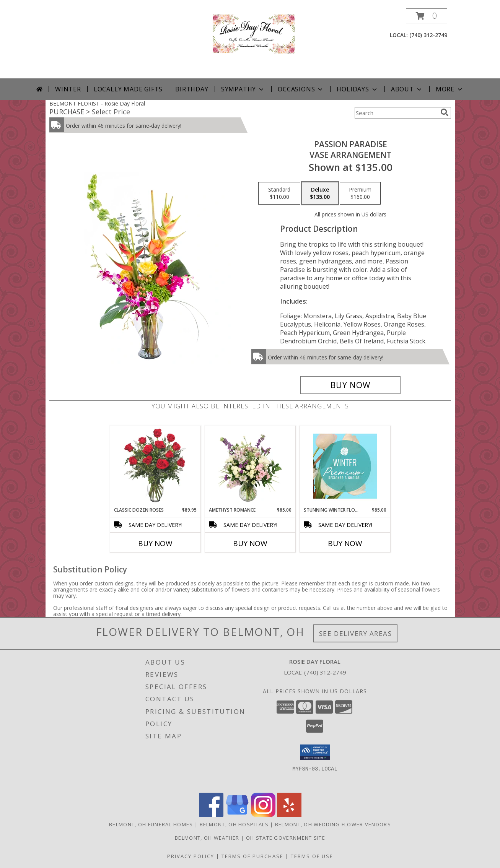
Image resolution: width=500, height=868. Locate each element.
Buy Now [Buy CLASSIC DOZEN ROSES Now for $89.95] (155, 543)
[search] (445, 112)
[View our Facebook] (211, 815)
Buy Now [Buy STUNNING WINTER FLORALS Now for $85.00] (345, 543)
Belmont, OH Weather (207, 838)
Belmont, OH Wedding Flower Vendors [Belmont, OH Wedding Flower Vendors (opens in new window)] (333, 824)
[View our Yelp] (289, 815)
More (450, 89)
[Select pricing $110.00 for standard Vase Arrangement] (279, 193)
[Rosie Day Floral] (250, 43)
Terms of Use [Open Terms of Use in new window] (312, 856)
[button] (427, 16)
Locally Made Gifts (128, 89)
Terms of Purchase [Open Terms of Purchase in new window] (252, 856)
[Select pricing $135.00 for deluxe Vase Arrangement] (320, 193)
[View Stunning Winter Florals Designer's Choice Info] (345, 466)
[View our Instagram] (263, 815)
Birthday (192, 89)
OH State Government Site (286, 838)
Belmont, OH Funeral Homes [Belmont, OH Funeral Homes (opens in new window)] (151, 824)
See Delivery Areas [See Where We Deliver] (356, 633)
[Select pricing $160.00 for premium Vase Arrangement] (360, 193)
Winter (68, 89)
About (407, 89)
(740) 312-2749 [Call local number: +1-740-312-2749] (428, 35)
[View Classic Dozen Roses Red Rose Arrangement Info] (155, 466)
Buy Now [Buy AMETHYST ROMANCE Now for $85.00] (250, 543)
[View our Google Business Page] (237, 815)
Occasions (301, 89)
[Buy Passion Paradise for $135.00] (351, 385)
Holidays (357, 89)
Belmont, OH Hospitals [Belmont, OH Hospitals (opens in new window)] (234, 824)
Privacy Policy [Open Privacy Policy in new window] (191, 856)
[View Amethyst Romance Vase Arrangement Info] (250, 466)
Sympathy (243, 89)
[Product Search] (396, 113)
